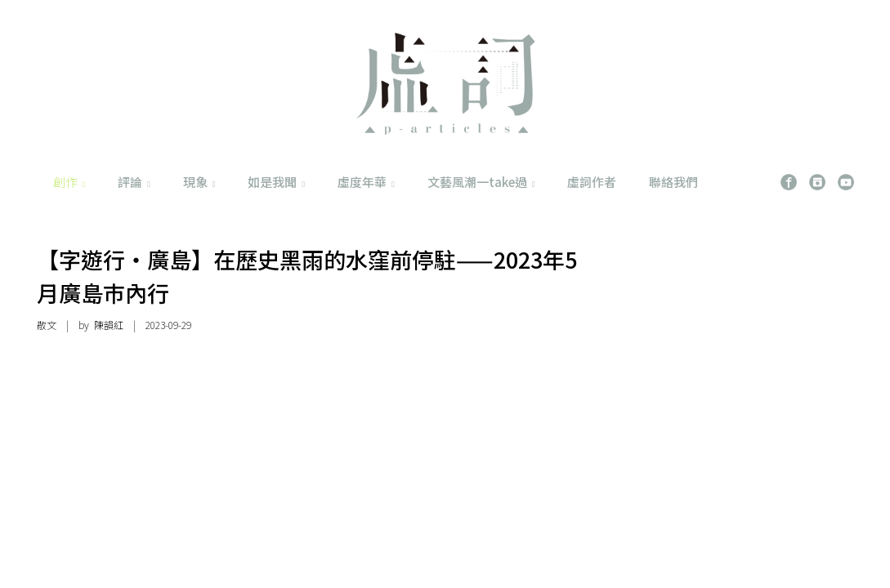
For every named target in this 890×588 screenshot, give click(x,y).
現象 (199, 182)
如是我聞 (276, 182)
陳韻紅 (109, 325)
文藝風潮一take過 (481, 182)
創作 (69, 182)
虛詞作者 (592, 182)
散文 (47, 325)
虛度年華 (366, 182)
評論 (134, 182)
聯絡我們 (673, 182)
